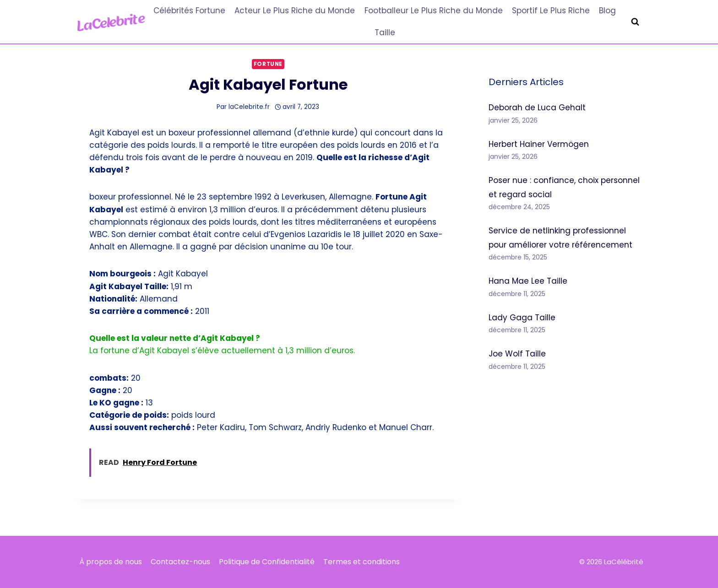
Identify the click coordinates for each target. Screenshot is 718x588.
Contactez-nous (180, 562)
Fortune (268, 64)
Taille (385, 32)
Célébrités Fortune (189, 11)
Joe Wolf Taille (517, 354)
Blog (607, 11)
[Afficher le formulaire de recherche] (635, 22)
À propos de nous (111, 562)
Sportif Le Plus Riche (551, 11)
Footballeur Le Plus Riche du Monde (434, 11)
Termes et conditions (362, 562)
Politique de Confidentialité (267, 562)
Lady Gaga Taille (522, 318)
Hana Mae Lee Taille (528, 281)
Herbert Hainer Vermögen (539, 144)
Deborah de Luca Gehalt (537, 108)
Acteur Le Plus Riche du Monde (295, 11)
